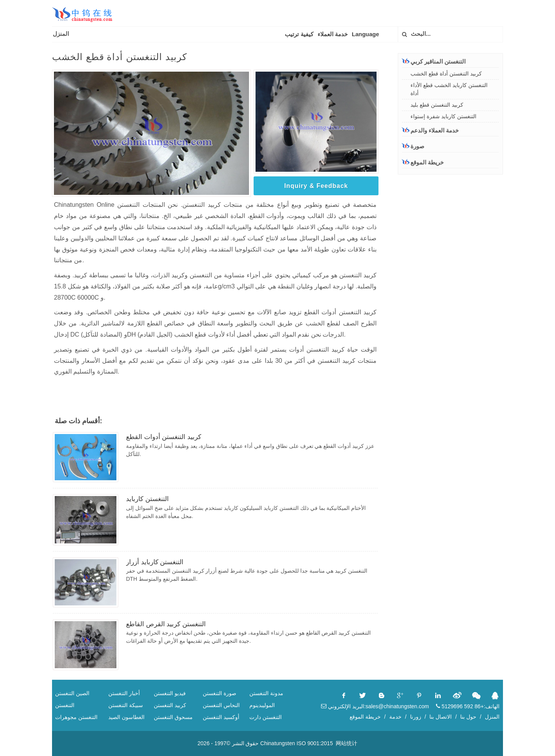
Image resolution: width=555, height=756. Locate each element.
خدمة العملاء (333, 34)
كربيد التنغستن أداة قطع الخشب (446, 74)
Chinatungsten (277, 743)
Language (366, 34)
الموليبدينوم (262, 705)
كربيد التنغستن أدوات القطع (164, 437)
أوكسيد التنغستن (221, 717)
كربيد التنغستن (170, 705)
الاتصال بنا (441, 717)
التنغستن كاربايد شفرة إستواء (443, 116)
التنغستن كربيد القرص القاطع (166, 624)
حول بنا (468, 717)
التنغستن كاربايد (147, 499)
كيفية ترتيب (299, 34)
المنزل (61, 34)
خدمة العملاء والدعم (430, 130)
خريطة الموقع (423, 162)
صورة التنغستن (219, 693)
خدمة (395, 717)
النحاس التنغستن (221, 705)
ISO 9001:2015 (314, 743)
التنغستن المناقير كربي (434, 61)
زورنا (416, 717)
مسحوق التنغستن (173, 717)
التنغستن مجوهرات (76, 717)
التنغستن (65, 705)
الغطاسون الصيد (126, 717)
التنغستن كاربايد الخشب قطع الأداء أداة (449, 89)
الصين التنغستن (72, 693)
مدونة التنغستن (266, 693)
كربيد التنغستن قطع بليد (437, 105)
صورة (413, 146)
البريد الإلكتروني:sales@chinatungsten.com (375, 706)
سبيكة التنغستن (126, 705)
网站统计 (346, 743)
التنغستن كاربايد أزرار (155, 562)
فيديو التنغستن (170, 693)
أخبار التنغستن (124, 693)
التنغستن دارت (266, 717)
